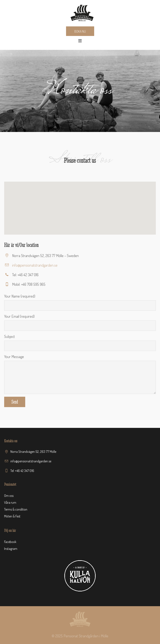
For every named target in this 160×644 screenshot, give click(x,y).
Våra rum (10, 502)
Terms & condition (16, 509)
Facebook (10, 542)
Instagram (11, 549)
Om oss (9, 496)
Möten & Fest (12, 516)
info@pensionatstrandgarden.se (35, 265)
